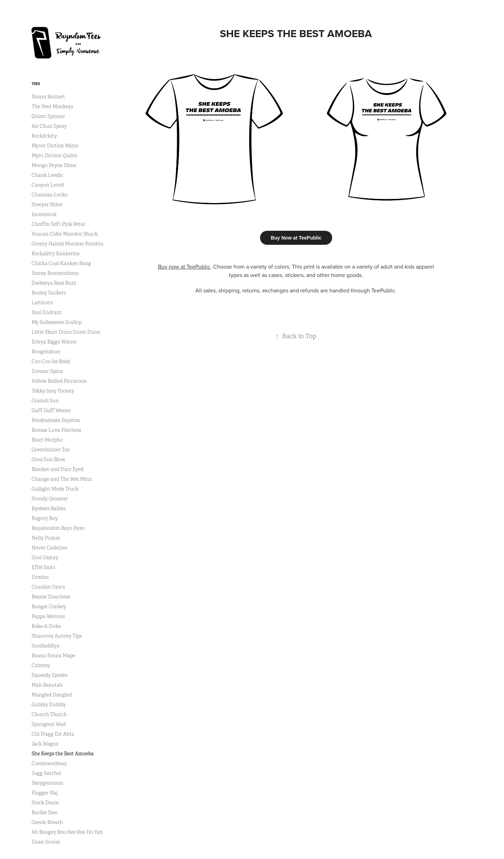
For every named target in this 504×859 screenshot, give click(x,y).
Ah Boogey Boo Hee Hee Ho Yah (67, 832)
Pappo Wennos (48, 616)
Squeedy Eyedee (50, 675)
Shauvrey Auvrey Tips (57, 636)
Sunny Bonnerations (55, 273)
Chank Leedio (47, 175)
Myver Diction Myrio (55, 146)
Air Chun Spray (49, 126)
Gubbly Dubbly (49, 705)
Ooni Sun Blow (48, 459)
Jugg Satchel (46, 773)
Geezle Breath (47, 822)
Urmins (40, 577)
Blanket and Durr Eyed (57, 469)
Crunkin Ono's (48, 587)
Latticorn (42, 303)
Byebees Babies (48, 508)
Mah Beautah (47, 685)
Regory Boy (45, 518)
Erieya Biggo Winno (54, 342)
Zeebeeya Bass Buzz (54, 283)
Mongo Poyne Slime (54, 165)
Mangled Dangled (52, 695)
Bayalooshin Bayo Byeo (58, 528)
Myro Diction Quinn (54, 155)
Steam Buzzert (48, 97)
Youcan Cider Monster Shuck (65, 234)
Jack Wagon (45, 744)
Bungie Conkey (49, 607)
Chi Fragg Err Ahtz (53, 734)
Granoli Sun (45, 401)
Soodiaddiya (45, 646)
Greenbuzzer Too (51, 450)
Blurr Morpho (47, 440)
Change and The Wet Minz (62, 479)
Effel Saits (43, 567)
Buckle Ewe (44, 812)
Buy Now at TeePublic (296, 238)
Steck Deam (45, 803)
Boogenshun (46, 352)
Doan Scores (46, 842)
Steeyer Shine (47, 205)
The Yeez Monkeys (52, 106)
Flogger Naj (45, 793)
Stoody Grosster (50, 499)
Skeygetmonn (47, 783)
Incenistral (44, 214)
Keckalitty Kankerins (55, 254)
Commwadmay (49, 763)
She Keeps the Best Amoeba (63, 754)
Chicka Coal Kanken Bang (61, 263)
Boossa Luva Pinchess (56, 430)
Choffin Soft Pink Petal (58, 224)
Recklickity (44, 136)
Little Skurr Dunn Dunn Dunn (66, 332)
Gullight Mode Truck (55, 489)
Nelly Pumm (46, 538)
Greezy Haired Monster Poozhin (68, 244)
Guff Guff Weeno (51, 410)
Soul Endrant (47, 312)
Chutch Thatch (49, 714)
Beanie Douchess (51, 597)
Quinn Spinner (48, 116)
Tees (36, 84)
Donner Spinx (47, 371)
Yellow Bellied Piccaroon (59, 381)
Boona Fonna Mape (53, 656)
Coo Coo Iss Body (51, 361)
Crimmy (41, 665)
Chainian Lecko (50, 195)
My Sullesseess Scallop (57, 322)
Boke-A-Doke (46, 626)
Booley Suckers (49, 293)
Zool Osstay (45, 557)
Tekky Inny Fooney (53, 391)
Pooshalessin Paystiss (56, 420)
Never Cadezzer (50, 548)
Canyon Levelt (48, 185)
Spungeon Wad (49, 724)
